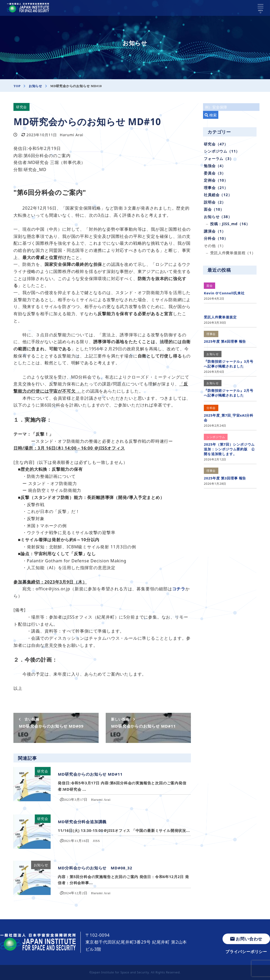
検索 (211, 115)
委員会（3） (215, 173)
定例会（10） (216, 180)
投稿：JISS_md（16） (230, 224)
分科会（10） (216, 238)
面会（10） (214, 209)
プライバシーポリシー (246, 951)
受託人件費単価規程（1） (233, 253)
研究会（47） (216, 144)
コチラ (179, 589)
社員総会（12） (218, 195)
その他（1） (215, 246)
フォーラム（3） (219, 159)
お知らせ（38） (218, 217)
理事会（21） (216, 188)
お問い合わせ (246, 939)
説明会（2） (215, 202)
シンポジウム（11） (222, 151)
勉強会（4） (215, 166)
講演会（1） (215, 231)
